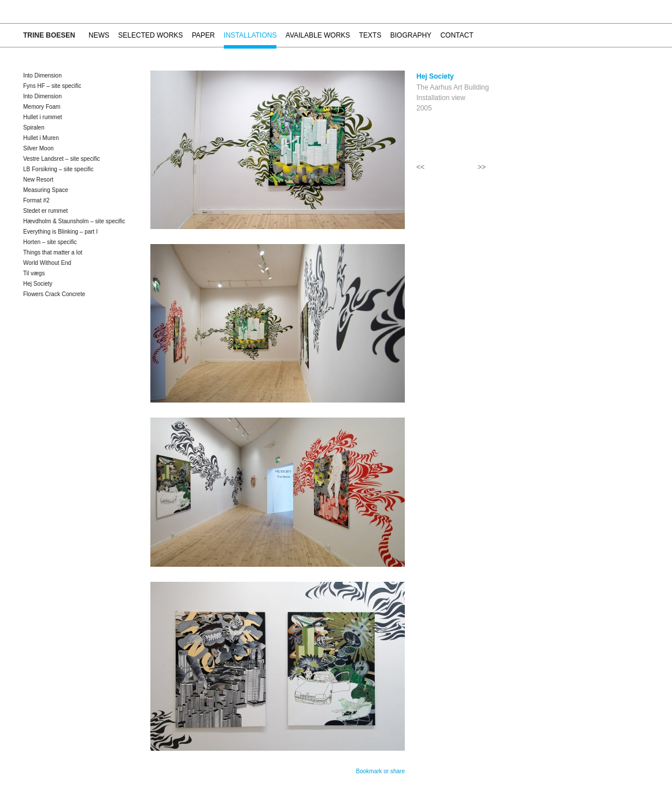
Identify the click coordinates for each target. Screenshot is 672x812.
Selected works (150, 35)
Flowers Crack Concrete (54, 294)
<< (420, 167)
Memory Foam (42, 107)
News (99, 35)
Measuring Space (46, 190)
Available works (318, 35)
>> (482, 167)
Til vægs (34, 273)
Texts (370, 35)
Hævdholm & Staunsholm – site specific (74, 221)
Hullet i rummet (43, 117)
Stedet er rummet (45, 211)
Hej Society (38, 284)
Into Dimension (43, 75)
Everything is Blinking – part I (60, 232)
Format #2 (36, 200)
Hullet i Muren (41, 138)
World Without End (47, 263)
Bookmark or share (381, 771)
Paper (204, 35)
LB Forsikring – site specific (58, 169)
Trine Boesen (49, 35)
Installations (250, 35)
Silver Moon (38, 148)
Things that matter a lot (53, 252)
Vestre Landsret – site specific (62, 159)
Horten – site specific (50, 242)
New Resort (38, 180)
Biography (411, 35)
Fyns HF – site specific (52, 86)
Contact (457, 35)
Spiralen (34, 128)
